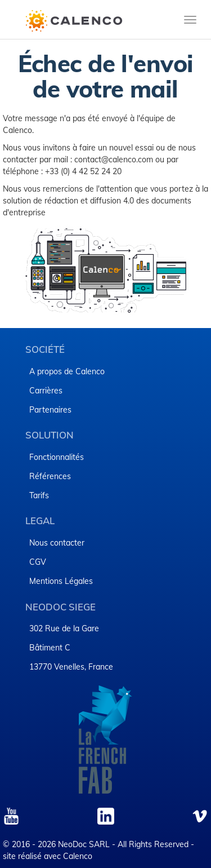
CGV (38, 562)
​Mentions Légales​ (61, 581)
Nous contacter (57, 543)
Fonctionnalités (57, 457)
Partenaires (50, 410)
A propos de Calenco (67, 371)
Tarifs (39, 495)
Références (50, 476)
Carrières (46, 391)
